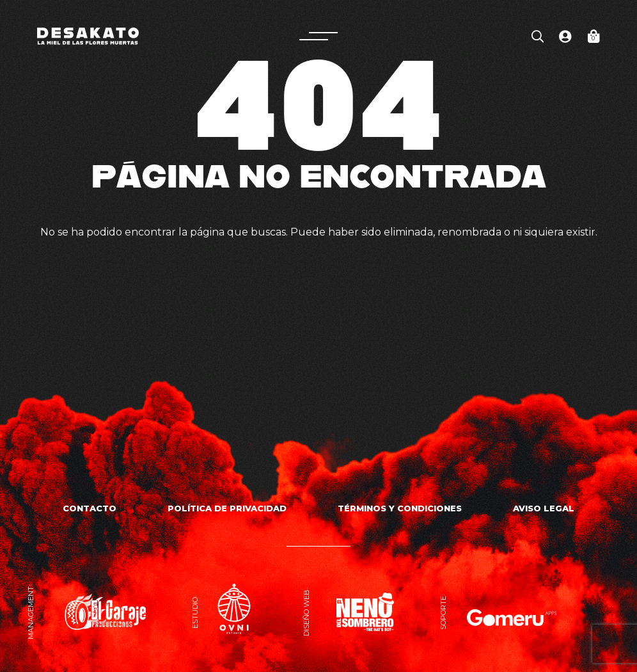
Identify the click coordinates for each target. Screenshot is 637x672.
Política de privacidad (227, 508)
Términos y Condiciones (400, 508)
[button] (318, 36)
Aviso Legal (544, 508)
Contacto (90, 508)
